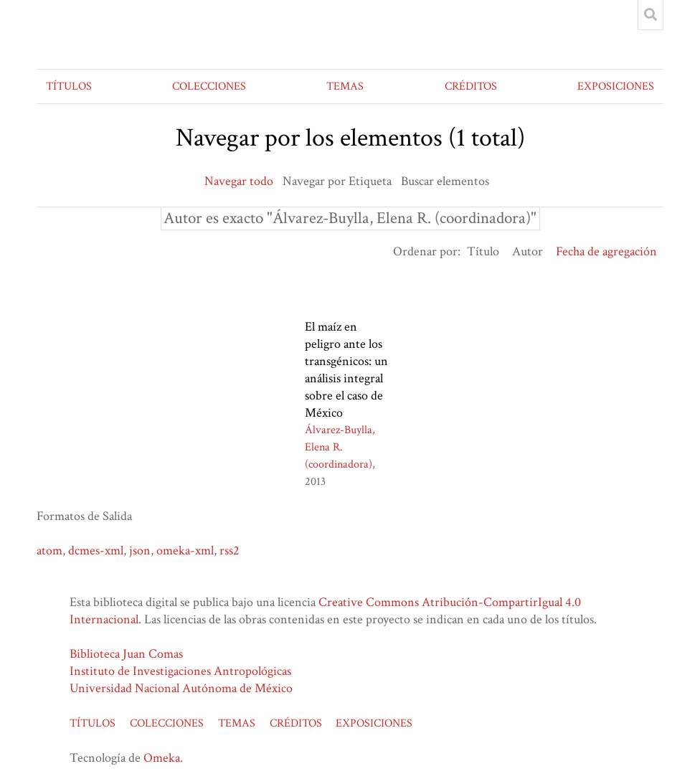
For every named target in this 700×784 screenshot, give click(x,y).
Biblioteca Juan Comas (126, 654)
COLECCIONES (209, 86)
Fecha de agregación (606, 251)
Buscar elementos (445, 181)
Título (483, 251)
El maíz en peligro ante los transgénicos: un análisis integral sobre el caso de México (346, 370)
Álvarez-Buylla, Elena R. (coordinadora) (340, 447)
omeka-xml (185, 551)
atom (49, 551)
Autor (528, 251)
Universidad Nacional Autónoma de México (181, 688)
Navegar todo (239, 181)
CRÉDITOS (471, 86)
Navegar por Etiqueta (337, 181)
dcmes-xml (96, 551)
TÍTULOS (69, 86)
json (140, 551)
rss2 (230, 551)
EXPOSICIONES (616, 86)
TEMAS (345, 86)
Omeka (162, 758)
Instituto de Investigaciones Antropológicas (180, 671)
